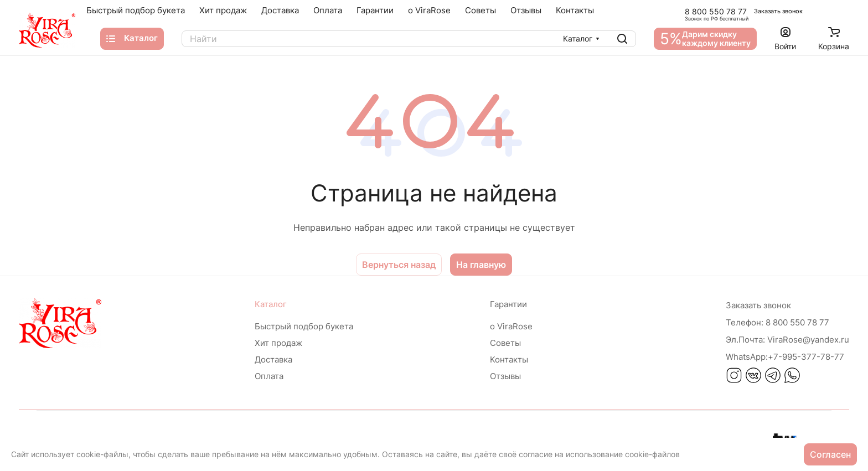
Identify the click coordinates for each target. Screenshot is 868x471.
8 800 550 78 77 (716, 11)
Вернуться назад (399, 265)
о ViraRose (511, 326)
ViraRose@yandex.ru (787, 340)
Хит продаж (278, 343)
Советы (505, 343)
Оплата (269, 376)
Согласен (830, 454)
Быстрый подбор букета (304, 326)
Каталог (271, 304)
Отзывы (505, 376)
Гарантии (508, 304)
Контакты (509, 359)
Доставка (273, 359)
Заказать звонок (778, 11)
